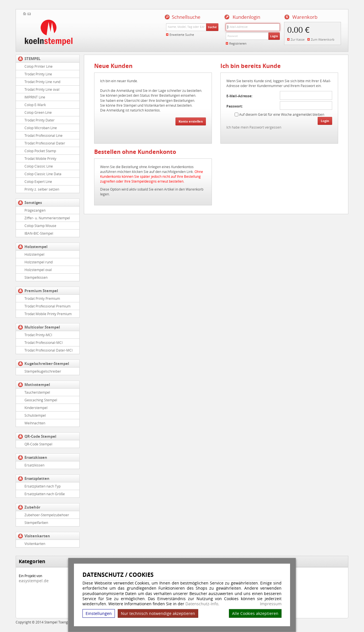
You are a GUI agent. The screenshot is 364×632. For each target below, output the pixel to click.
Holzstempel (36, 247)
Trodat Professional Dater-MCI (48, 350)
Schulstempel (35, 415)
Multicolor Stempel (42, 327)
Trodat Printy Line (38, 74)
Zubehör (32, 507)
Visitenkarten (37, 536)
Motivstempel (37, 385)
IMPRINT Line (35, 97)
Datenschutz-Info (202, 604)
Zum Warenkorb (323, 39)
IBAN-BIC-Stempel (39, 233)
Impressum (271, 604)
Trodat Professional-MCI (44, 342)
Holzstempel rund (39, 262)
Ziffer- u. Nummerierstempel (47, 218)
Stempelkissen (36, 277)
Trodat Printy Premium (42, 298)
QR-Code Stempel (40, 436)
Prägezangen (35, 210)
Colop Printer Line (39, 66)
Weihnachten (35, 423)
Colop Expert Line (38, 181)
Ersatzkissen (36, 457)
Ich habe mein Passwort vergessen (254, 127)
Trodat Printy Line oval (42, 89)
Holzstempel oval (38, 270)
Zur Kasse (298, 39)
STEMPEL (32, 59)
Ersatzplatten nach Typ (43, 486)
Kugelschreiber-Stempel (47, 363)
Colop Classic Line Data (43, 174)
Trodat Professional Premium (47, 306)
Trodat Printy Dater (40, 120)
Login (274, 36)
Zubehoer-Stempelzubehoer (47, 515)
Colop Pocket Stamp (40, 151)
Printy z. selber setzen (42, 189)
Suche (212, 27)
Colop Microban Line (41, 128)
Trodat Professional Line (44, 135)
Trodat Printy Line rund (42, 82)
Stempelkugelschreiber (43, 371)
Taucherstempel (37, 392)
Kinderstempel (36, 408)
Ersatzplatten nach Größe (45, 494)
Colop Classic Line (39, 166)
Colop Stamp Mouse (40, 226)
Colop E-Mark (35, 105)
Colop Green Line (38, 112)
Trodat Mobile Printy (40, 158)
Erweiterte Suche (182, 35)
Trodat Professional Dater (45, 143)
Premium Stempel (41, 291)
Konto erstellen (191, 121)
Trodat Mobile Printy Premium (48, 314)
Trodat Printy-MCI (38, 335)
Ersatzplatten (37, 478)
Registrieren (238, 43)
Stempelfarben (36, 522)
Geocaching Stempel (41, 400)
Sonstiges (33, 203)
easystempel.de (34, 581)
